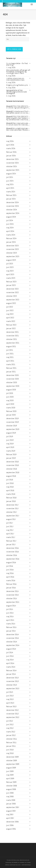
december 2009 (12, 757)
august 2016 (11, 563)
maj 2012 (10, 728)
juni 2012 (10, 725)
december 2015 (12, 591)
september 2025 (13, 170)
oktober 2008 (12, 786)
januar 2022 (11, 329)
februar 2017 (11, 541)
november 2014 (12, 638)
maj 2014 (10, 660)
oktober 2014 (12, 642)
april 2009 (10, 779)
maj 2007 (10, 815)
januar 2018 (11, 501)
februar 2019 (11, 455)
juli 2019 (10, 437)
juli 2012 (10, 721)
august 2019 (11, 433)
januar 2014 (11, 674)
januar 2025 (11, 199)
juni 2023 (10, 267)
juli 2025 (10, 177)
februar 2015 (11, 627)
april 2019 (10, 447)
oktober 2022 (12, 296)
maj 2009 (10, 775)
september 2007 (13, 807)
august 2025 (11, 174)
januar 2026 (11, 156)
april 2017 (10, 534)
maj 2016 (10, 573)
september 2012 (13, 717)
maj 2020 (10, 401)
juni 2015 (10, 613)
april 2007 (10, 818)
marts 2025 (11, 192)
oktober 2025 (12, 166)
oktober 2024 (12, 210)
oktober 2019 (12, 426)
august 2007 (11, 811)
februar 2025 (11, 195)
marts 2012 (11, 732)
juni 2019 (10, 440)
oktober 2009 (12, 761)
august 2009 (11, 768)
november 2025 (12, 163)
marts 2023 (11, 278)
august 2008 (11, 789)
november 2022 (12, 293)
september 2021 (13, 343)
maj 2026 (10, 141)
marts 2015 (11, 624)
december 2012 (12, 710)
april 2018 (10, 491)
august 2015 (11, 606)
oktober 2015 (12, 599)
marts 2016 (11, 581)
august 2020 (11, 390)
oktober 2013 (12, 685)
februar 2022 (11, 325)
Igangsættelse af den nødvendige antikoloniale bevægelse (17, 92)
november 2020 (12, 379)
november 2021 (12, 336)
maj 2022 (10, 314)
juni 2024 (10, 224)
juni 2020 (10, 397)
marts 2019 (11, 451)
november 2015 (12, 595)
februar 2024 (11, 239)
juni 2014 (10, 656)
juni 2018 (10, 483)
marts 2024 (11, 235)
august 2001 (11, 829)
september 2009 (13, 764)
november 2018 (12, 465)
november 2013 (12, 681)
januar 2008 (11, 804)
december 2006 (12, 822)
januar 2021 (11, 372)
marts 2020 (11, 408)
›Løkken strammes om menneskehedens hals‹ (15, 79)
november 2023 (12, 249)
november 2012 (12, 714)
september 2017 (13, 516)
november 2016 (12, 552)
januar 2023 (11, 285)
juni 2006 (10, 825)
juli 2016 (10, 566)
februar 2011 (11, 743)
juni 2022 (10, 311)
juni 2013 (10, 696)
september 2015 (13, 602)
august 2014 (11, 649)
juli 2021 (10, 350)
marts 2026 (11, 148)
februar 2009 (11, 782)
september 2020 (13, 386)
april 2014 (10, 663)
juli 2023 (10, 264)
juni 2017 (10, 527)
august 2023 (11, 260)
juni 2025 (10, 181)
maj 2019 (10, 444)
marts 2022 (11, 321)
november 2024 (12, 206)
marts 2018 (11, 494)
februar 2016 (11, 584)
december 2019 (12, 419)
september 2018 (13, 473)
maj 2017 (10, 530)
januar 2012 (11, 735)
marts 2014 (11, 667)
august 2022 (11, 303)
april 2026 (10, 145)
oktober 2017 (12, 512)
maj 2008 (10, 797)
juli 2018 (10, 480)
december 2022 (12, 289)
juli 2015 (10, 609)
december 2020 (12, 375)
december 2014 (12, 635)
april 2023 (10, 275)
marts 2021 (11, 365)
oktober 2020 (12, 383)
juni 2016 (10, 570)
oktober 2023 (12, 253)
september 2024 (13, 213)
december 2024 (12, 203)
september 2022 (13, 300)
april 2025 (10, 188)
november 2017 (12, 509)
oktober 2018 (12, 469)
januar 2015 (11, 631)
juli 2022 (10, 307)
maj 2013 (10, 699)
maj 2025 (10, 184)
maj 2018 (10, 487)
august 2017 (11, 519)
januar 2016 (11, 588)
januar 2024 (11, 242)
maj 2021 (10, 357)
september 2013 (13, 689)
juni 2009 (10, 771)
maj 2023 (10, 271)
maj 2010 (10, 753)
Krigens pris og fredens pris (17, 85)
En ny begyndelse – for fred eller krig (17, 64)
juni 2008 (10, 793)
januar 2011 (11, 746)
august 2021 (11, 347)
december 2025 (12, 159)
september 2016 (13, 559)
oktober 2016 (12, 555)
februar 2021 (11, 368)
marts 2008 (11, 800)
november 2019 (12, 422)
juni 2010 (10, 750)
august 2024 (11, 217)
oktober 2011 (12, 739)
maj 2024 (10, 228)
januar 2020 (11, 415)
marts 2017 (11, 537)
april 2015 (10, 620)
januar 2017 (11, 545)
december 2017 (12, 505)
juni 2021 (10, 354)
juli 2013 (10, 692)
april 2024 (10, 231)
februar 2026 (11, 152)
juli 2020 (10, 393)
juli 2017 (10, 523)
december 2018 (12, 462)
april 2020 (10, 404)
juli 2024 (10, 221)
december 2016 (12, 548)
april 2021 (10, 361)
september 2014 (13, 645)
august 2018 (11, 476)
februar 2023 (11, 282)
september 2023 (13, 257)
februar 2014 (11, 671)
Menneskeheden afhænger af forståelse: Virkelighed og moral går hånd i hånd (18, 72)
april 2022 (10, 318)
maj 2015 (10, 617)
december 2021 (12, 332)
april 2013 (10, 703)
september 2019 (13, 429)
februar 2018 (11, 498)
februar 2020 (11, 411)
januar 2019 (11, 458)
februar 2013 (11, 707)
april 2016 (10, 577)
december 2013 (12, 678)
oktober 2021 (12, 339)
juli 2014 (10, 653)
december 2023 (12, 246)
